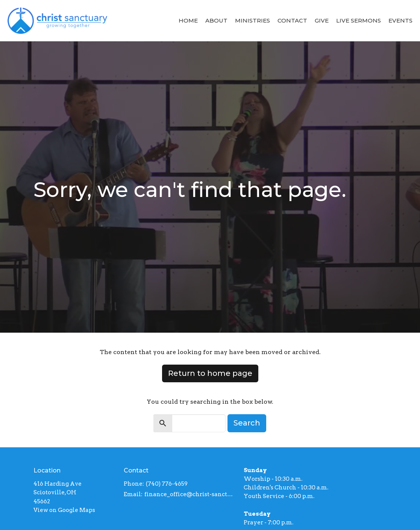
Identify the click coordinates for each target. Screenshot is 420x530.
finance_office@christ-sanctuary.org (190, 494)
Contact (292, 20)
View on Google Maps (64, 510)
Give (322, 20)
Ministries (252, 20)
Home (188, 20)
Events (400, 20)
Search (247, 423)
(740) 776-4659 (167, 484)
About (216, 20)
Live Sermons (359, 20)
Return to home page (210, 373)
